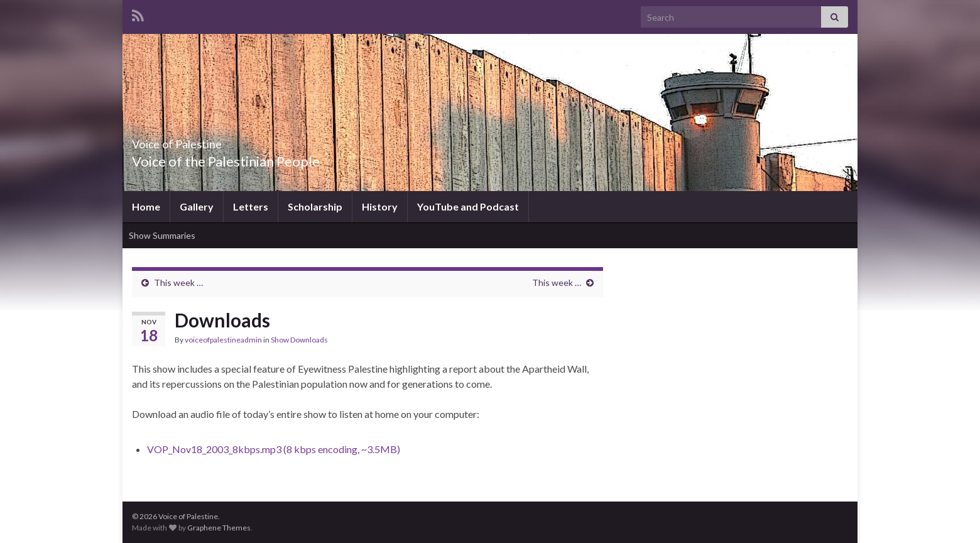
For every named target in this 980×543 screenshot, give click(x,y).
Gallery (197, 206)
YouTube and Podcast (468, 206)
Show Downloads (299, 340)
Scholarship (315, 206)
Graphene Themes (219, 528)
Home (146, 206)
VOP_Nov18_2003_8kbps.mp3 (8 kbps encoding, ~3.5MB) (274, 449)
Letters (251, 206)
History (380, 206)
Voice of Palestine (203, 140)
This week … (178, 282)
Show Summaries (162, 235)
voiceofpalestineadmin (223, 340)
